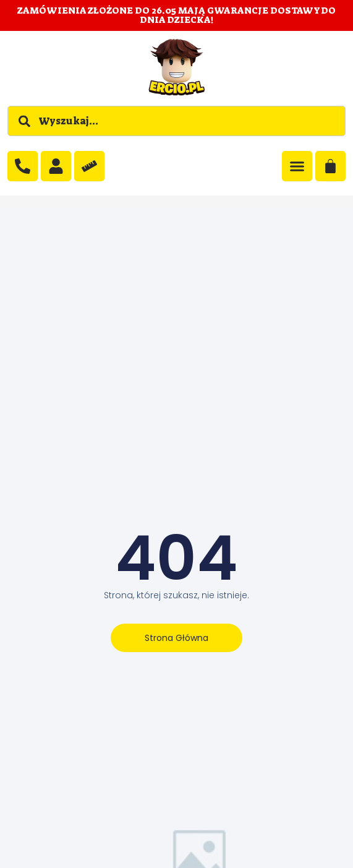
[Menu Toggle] (297, 166)
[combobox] (176, 121)
